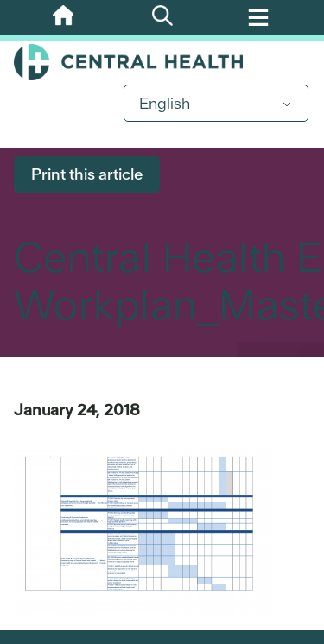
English (165, 103)
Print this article (87, 174)
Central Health (162, 62)
